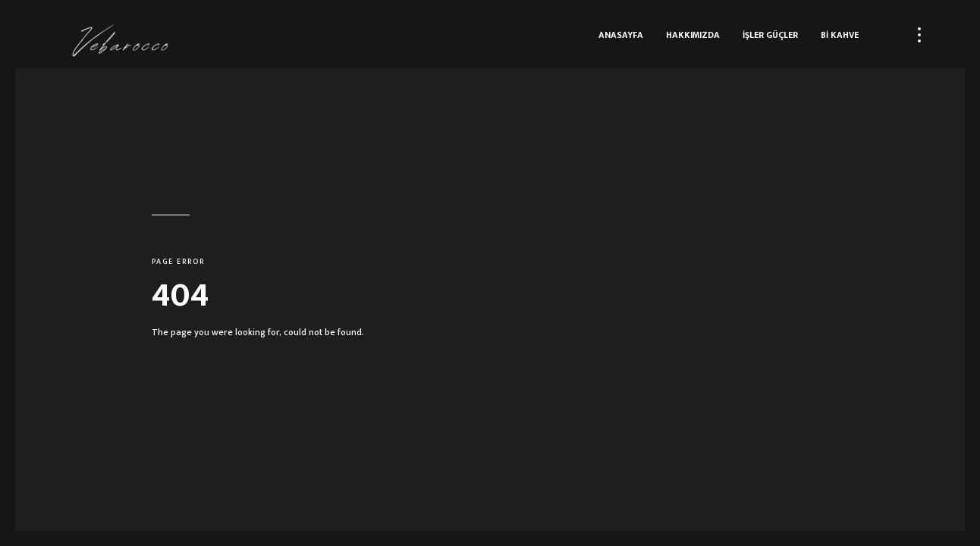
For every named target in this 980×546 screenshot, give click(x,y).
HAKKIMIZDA (693, 35)
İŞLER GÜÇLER (770, 35)
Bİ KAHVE (840, 35)
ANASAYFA (621, 35)
